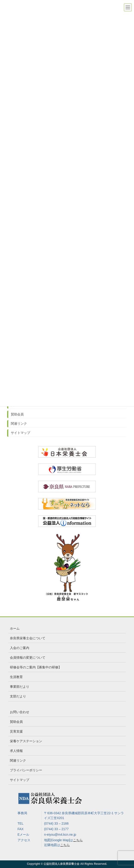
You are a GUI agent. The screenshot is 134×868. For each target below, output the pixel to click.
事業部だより (20, 687)
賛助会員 (17, 414)
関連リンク (19, 423)
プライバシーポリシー (26, 770)
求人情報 (16, 751)
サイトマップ (20, 433)
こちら (78, 840)
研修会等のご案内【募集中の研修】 (36, 667)
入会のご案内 (20, 648)
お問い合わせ (20, 712)
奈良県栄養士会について (28, 638)
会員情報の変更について (28, 658)
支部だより (18, 696)
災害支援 (16, 731)
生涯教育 (16, 677)
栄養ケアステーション (26, 741)
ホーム (15, 628)
